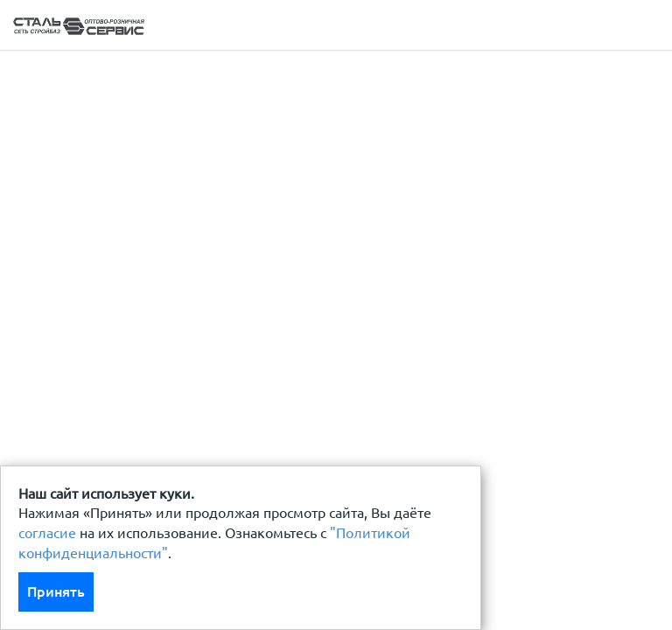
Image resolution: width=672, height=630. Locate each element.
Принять (56, 591)
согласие (47, 533)
